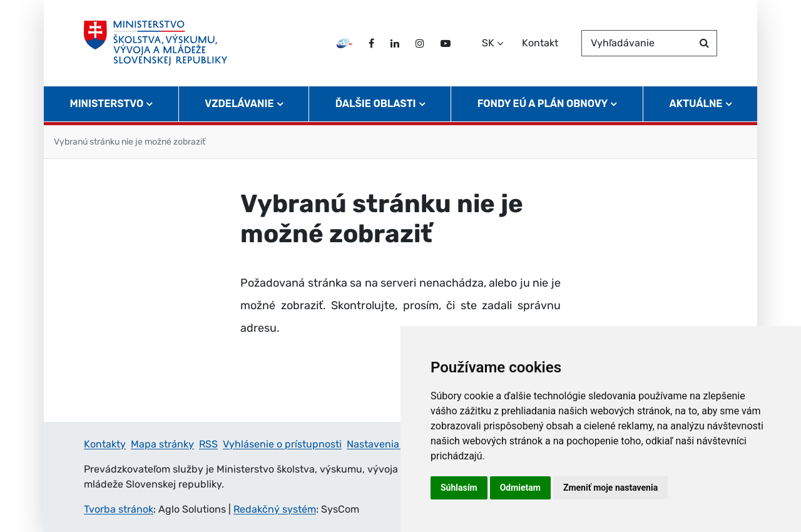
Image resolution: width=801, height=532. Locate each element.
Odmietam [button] (520, 488)
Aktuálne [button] (696, 104)
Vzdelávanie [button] (239, 104)
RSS (208, 444)
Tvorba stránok (119, 509)
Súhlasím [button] (459, 488)
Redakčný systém (275, 509)
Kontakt (540, 43)
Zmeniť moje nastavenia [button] (610, 488)
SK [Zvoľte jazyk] (488, 43)
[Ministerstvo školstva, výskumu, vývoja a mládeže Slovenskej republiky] (156, 43)
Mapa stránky (162, 444)
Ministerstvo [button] (107, 104)
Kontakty (105, 444)
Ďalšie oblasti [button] (376, 104)
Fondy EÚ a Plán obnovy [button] (543, 104)
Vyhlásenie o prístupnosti (282, 444)
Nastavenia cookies (392, 444)
